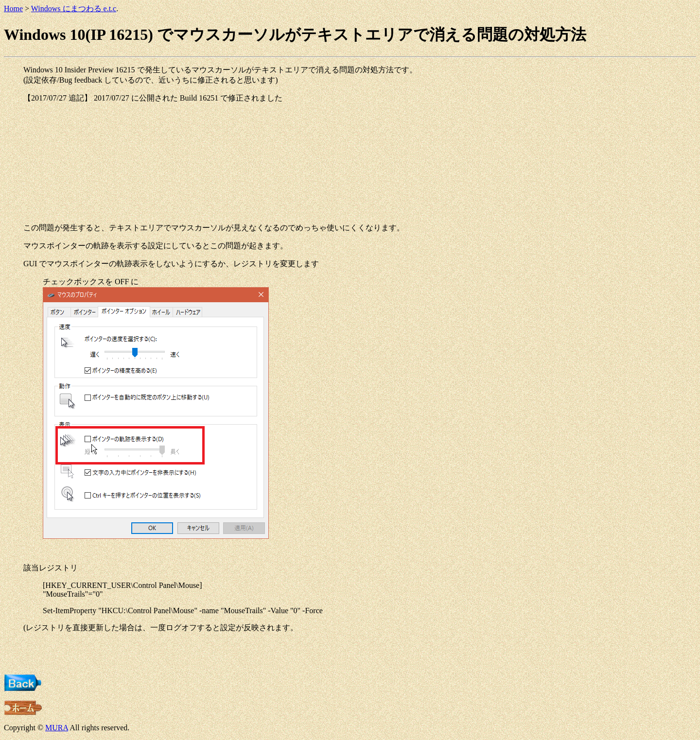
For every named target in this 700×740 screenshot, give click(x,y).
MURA (57, 728)
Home (13, 9)
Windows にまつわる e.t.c (74, 9)
